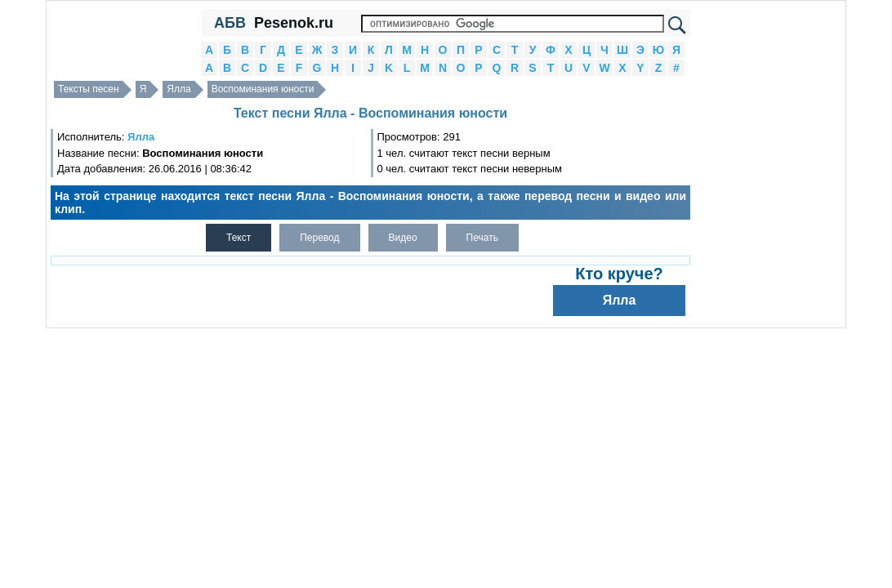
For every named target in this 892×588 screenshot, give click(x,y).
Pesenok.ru (294, 23)
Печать (482, 238)
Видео (403, 238)
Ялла (178, 89)
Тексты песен (89, 89)
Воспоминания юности (263, 89)
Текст (239, 238)
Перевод (319, 238)
